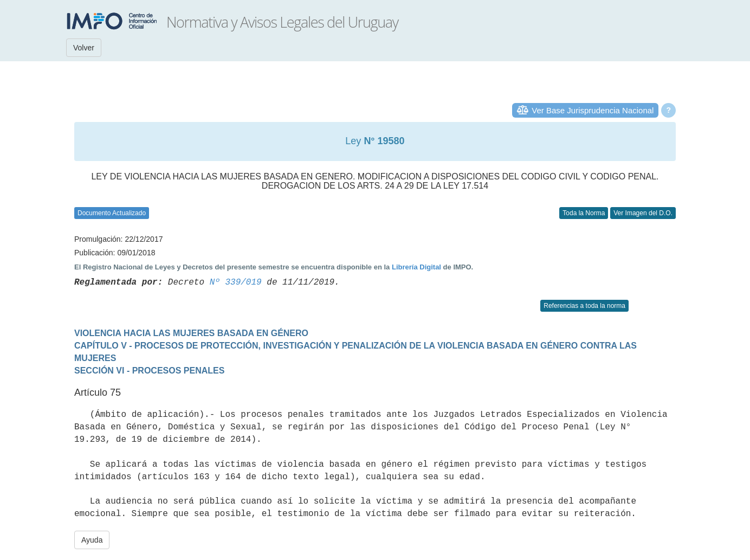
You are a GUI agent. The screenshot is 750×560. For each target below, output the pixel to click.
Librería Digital (416, 267)
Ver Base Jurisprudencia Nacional (593, 110)
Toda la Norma (584, 213)
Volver (84, 48)
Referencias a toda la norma (584, 306)
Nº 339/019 (236, 282)
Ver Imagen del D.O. (643, 213)
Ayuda (92, 540)
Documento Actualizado (112, 213)
